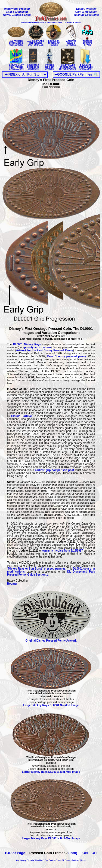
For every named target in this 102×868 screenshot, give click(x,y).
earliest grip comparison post (55, 470)
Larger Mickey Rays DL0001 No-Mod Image (51, 705)
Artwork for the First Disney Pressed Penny (44, 350)
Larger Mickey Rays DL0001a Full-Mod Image (51, 838)
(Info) (73, 853)
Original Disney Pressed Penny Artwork (51, 639)
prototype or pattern (38, 347)
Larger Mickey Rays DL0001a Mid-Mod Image (51, 772)
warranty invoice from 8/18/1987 (62, 551)
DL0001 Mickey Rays (27, 344)
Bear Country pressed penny (67, 356)
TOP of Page (15, 853)
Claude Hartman (21, 416)
